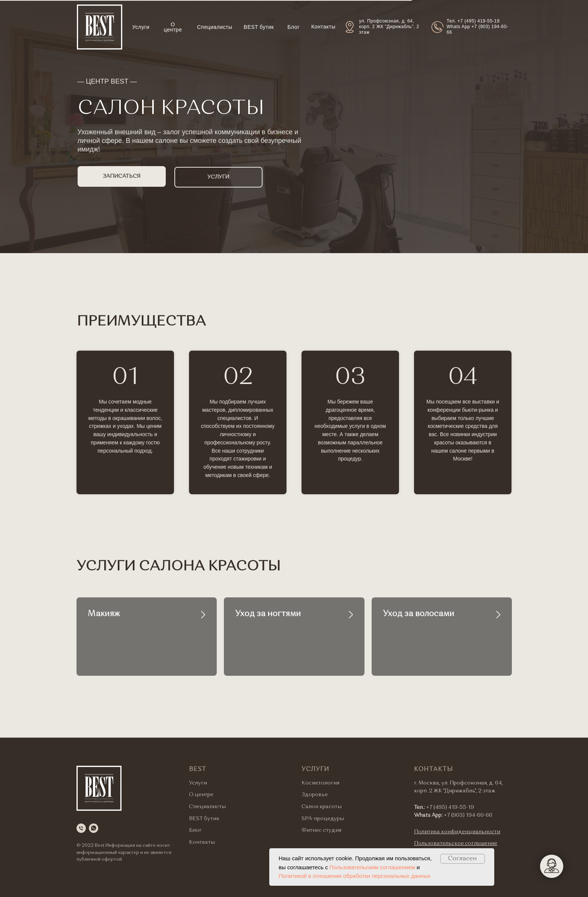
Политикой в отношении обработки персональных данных (355, 876)
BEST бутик (259, 27)
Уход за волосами (418, 614)
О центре (173, 27)
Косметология (320, 783)
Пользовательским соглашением (372, 867)
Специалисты (215, 27)
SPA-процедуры (323, 819)
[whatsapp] (94, 828)
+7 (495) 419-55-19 (450, 807)
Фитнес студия (321, 830)
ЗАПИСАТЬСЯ (121, 176)
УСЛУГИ (218, 177)
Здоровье (315, 795)
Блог (294, 27)
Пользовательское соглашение (456, 843)
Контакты (323, 27)
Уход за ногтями (268, 614)
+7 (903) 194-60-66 (468, 815)
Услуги (141, 27)
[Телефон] (81, 828)
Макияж (104, 614)
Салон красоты (322, 807)
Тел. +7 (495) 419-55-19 (473, 21)
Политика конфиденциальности (457, 832)
